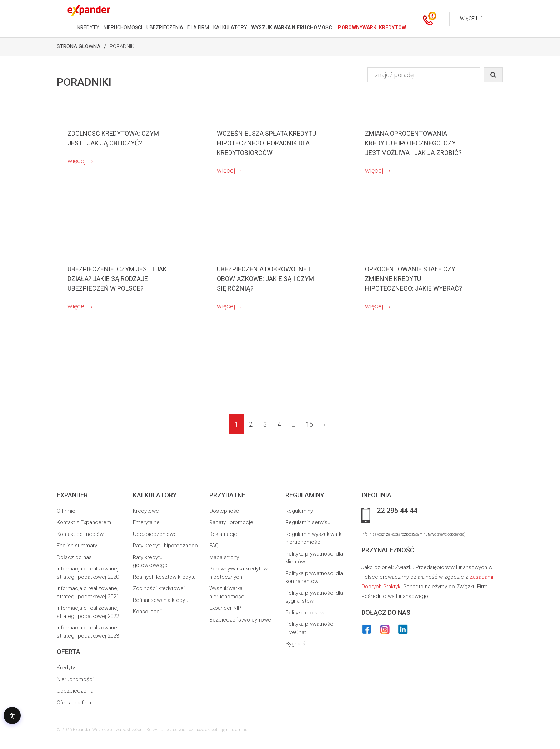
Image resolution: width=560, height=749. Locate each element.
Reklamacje (223, 534)
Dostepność (224, 511)
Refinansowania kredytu (161, 600)
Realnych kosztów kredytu (164, 577)
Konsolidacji (147, 612)
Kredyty (66, 668)
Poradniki (122, 46)
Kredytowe (146, 511)
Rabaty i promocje (231, 522)
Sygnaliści (297, 644)
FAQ (214, 546)
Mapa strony (224, 557)
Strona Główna (79, 46)
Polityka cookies (305, 613)
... (293, 424)
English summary (77, 546)
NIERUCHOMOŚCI (122, 27)
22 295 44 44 (397, 511)
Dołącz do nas (74, 557)
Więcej (468, 19)
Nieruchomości (75, 679)
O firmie (66, 511)
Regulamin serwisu (308, 522)
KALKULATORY (230, 27)
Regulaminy (299, 511)
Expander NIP (225, 608)
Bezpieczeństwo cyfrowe (240, 620)
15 (309, 424)
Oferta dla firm (74, 703)
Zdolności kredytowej (159, 588)
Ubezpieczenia (75, 691)
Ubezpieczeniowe (155, 534)
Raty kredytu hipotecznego (165, 546)
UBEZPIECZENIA (164, 27)
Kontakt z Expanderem (84, 522)
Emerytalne (146, 522)
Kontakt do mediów (80, 534)
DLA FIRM (198, 27)
